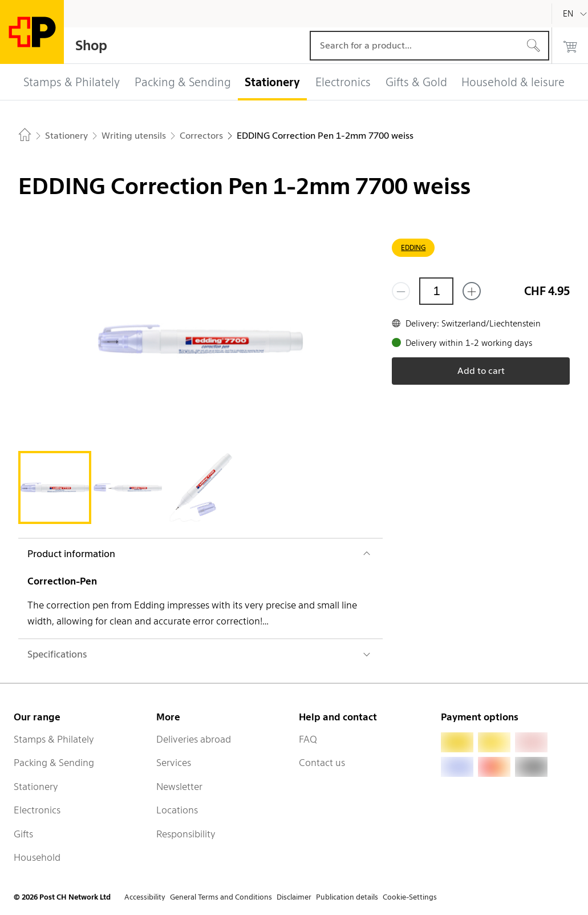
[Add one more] (472, 291)
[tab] (55, 487)
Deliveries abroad (194, 739)
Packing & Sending (54, 763)
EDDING (413, 247)
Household (37, 857)
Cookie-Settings (410, 897)
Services (174, 763)
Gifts (23, 834)
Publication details (347, 897)
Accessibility (145, 897)
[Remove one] (401, 291)
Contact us (322, 763)
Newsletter (179, 787)
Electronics (37, 810)
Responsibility (186, 834)
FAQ (308, 739)
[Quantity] (436, 291)
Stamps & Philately (54, 739)
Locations (177, 810)
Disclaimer (294, 897)
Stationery (36, 787)
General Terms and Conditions (221, 897)
